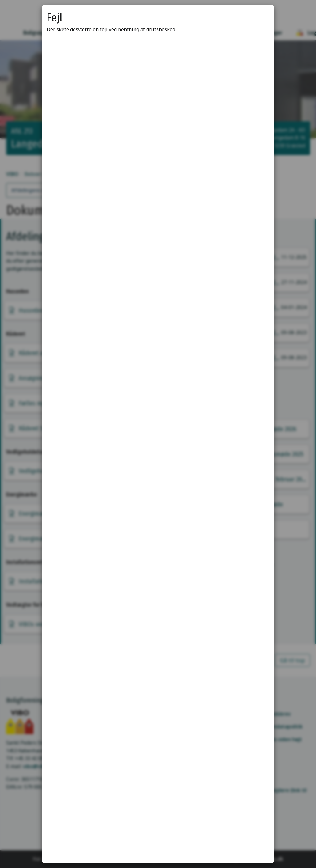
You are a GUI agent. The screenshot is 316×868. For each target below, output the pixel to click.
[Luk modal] (262, 17)
